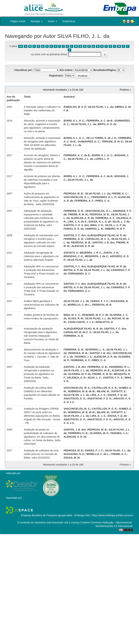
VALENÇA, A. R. (76, 378)
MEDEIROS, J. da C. (97, 256)
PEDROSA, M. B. (73, 194)
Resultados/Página (105, 70)
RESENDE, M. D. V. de (95, 315)
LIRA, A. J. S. (98, 395)
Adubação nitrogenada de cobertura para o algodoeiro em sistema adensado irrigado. (41, 256)
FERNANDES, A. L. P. (104, 197)
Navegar (37, 21)
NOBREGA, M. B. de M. (82, 391)
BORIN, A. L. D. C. (74, 121)
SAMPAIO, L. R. (94, 229)
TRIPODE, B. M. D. (112, 142)
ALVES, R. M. (76, 318)
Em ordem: (67, 70)
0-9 (21, 46)
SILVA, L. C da (121, 222)
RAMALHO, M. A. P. (75, 107)
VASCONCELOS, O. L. (77, 197)
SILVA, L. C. (95, 378)
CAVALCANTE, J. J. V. (81, 322)
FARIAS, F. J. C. (100, 301)
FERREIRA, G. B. (74, 211)
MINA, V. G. (97, 225)
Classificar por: (23, 70)
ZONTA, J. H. (111, 253)
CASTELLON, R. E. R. (104, 388)
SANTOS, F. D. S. (113, 378)
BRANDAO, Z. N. (73, 256)
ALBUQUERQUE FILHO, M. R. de (106, 235)
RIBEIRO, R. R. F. (115, 229)
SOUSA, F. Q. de (117, 395)
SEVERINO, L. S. (95, 350)
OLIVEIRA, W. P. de (79, 374)
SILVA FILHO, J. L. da (101, 107)
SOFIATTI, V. (71, 253)
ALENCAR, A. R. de (82, 218)
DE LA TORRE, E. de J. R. (101, 138)
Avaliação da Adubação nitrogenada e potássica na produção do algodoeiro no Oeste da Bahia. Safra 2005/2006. (39, 374)
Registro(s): (56, 76)
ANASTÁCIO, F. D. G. (100, 398)
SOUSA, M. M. (72, 458)
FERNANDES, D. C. (79, 274)
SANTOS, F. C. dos (75, 235)
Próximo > (125, 90)
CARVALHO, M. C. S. (97, 239)
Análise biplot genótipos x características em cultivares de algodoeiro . (41, 305)
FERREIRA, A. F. (84, 201)
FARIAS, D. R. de (74, 229)
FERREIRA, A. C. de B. (100, 121)
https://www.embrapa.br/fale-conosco (112, 515)
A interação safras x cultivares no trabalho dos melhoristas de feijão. (42, 110)
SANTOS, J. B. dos (103, 242)
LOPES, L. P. (102, 159)
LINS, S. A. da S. (77, 222)
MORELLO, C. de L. (79, 305)
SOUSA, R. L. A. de (100, 222)
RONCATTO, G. (105, 322)
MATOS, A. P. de (73, 270)
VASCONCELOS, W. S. (77, 388)
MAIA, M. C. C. (72, 315)
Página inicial (18, 21)
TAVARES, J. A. (83, 357)
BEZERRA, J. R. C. (91, 253)
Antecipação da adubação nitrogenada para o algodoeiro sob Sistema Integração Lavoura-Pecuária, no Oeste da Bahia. (41, 336)
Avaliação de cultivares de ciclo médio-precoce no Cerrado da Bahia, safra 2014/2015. (41, 454)
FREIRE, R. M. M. (78, 214)
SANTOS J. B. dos (100, 353)
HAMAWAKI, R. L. (119, 367)
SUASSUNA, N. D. (74, 454)
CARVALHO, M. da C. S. (78, 332)
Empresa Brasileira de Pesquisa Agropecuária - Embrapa (53, 515)
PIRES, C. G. (103, 201)
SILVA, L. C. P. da (115, 225)
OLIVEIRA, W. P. (99, 433)
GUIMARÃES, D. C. (89, 142)
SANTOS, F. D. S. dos (76, 225)
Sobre (52, 21)
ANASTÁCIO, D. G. (75, 398)
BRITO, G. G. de (107, 124)
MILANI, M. (103, 391)
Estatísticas (69, 21)
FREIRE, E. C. (120, 194)
